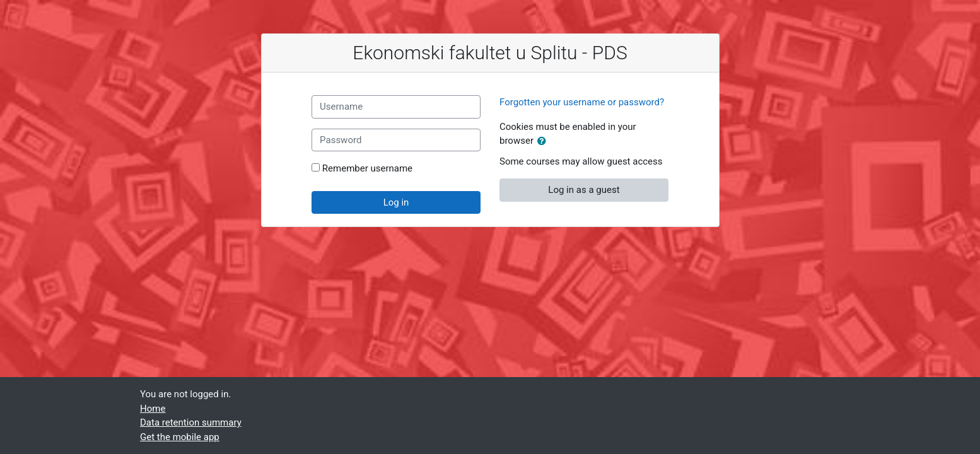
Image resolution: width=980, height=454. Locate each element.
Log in (396, 202)
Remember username (367, 168)
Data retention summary (191, 422)
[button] (544, 142)
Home (153, 409)
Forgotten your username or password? (582, 102)
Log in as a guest (584, 190)
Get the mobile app (180, 437)
